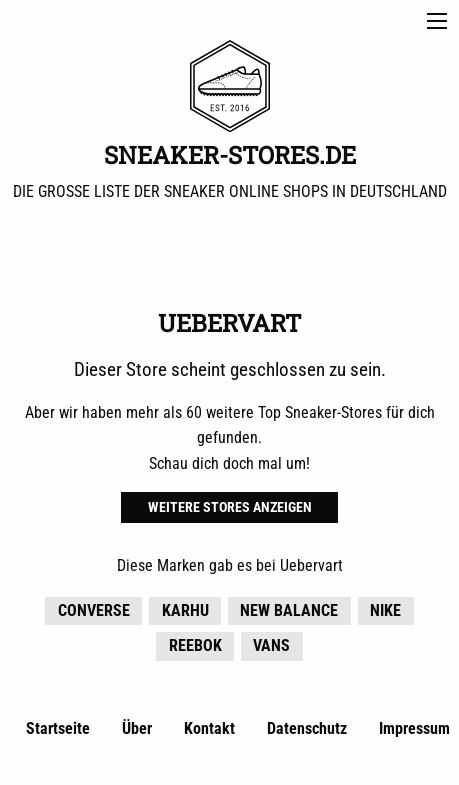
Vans (271, 645)
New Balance (289, 610)
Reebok (195, 645)
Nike (385, 610)
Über (137, 728)
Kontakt (209, 728)
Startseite (58, 728)
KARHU (185, 610)
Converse (94, 610)
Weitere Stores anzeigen (230, 507)
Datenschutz (307, 728)
